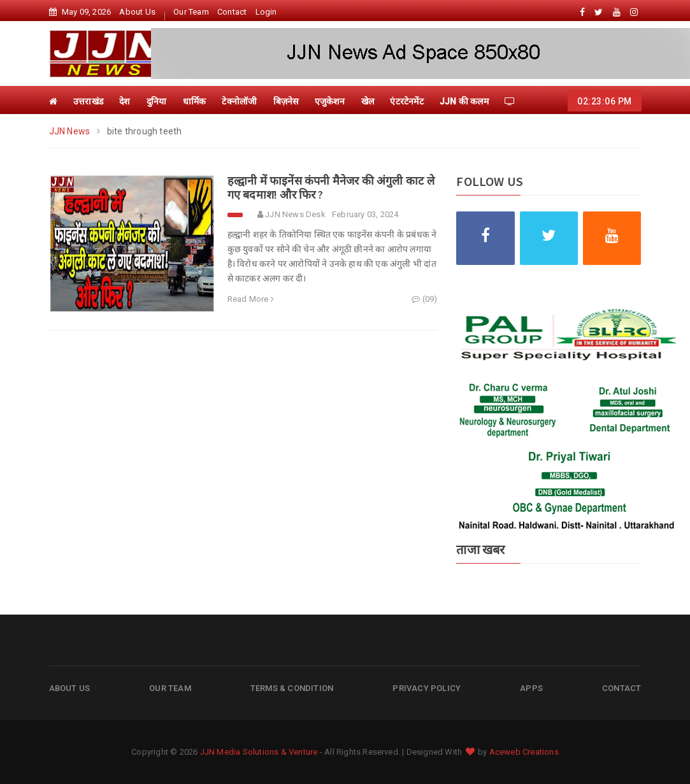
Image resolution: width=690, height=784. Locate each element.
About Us (137, 12)
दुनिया (157, 101)
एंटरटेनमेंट (406, 101)
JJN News (71, 131)
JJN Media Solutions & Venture (259, 752)
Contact (232, 12)
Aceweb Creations (524, 752)
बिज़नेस (286, 101)
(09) (424, 299)
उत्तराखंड (88, 101)
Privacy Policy (427, 688)
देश (125, 101)
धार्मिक (195, 101)
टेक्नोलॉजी (239, 101)
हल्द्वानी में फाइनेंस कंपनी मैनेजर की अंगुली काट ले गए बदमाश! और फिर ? (331, 188)
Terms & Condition (292, 688)
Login (266, 12)
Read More (251, 299)
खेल (368, 101)
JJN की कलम (464, 101)
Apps (531, 688)
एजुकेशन (330, 101)
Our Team (191, 12)
